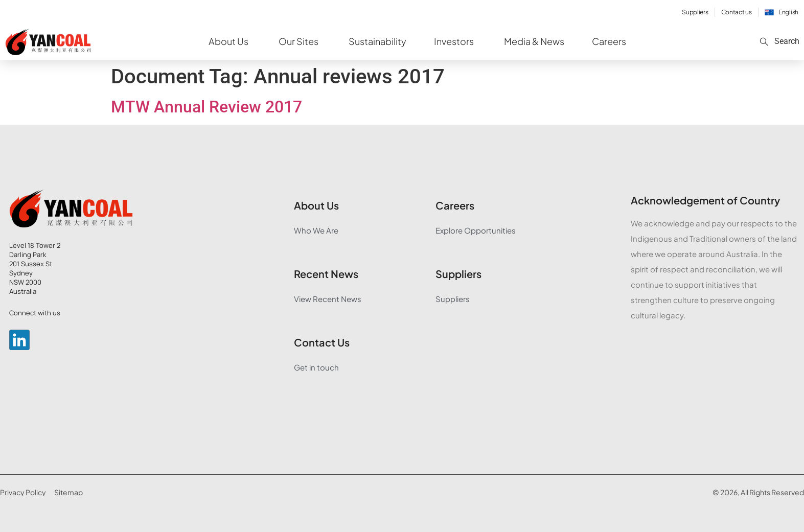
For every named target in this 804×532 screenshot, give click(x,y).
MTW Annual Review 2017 (206, 107)
